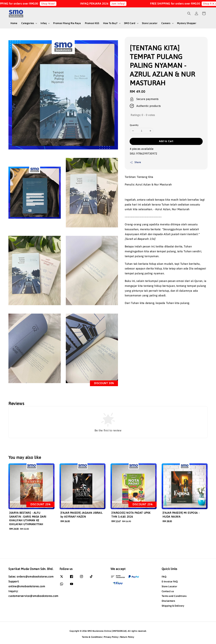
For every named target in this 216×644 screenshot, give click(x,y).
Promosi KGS (92, 23)
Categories (28, 23)
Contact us (168, 591)
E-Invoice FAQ (170, 582)
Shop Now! (52, 4)
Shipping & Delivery (173, 606)
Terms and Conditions (174, 596)
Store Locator (150, 23)
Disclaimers (168, 601)
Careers (166, 23)
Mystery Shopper (187, 23)
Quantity (134, 125)
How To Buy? (110, 23)
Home (14, 23)
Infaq (44, 23)
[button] (189, 13)
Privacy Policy (111, 637)
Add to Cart (166, 141)
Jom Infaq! (122, 4)
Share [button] (135, 162)
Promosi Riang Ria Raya (67, 23)
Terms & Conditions (92, 637)
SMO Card (130, 23)
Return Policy (127, 637)
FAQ (164, 577)
